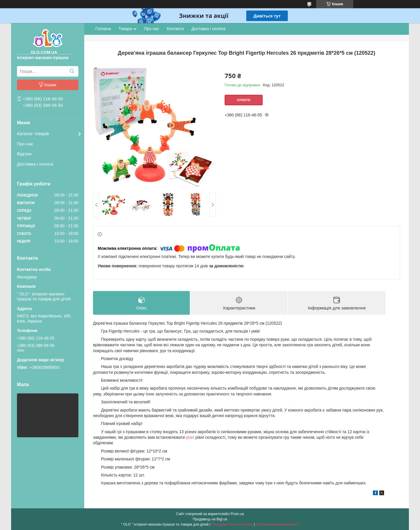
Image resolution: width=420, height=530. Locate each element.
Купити (244, 100)
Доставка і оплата (35, 164)
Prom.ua (237, 514)
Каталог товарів (33, 134)
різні (190, 437)
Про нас (25, 144)
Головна (103, 29)
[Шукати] (72, 71)
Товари (125, 29)
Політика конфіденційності (278, 524)
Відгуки (24, 154)
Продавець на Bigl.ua (210, 519)
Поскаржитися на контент (232, 524)
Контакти (175, 29)
